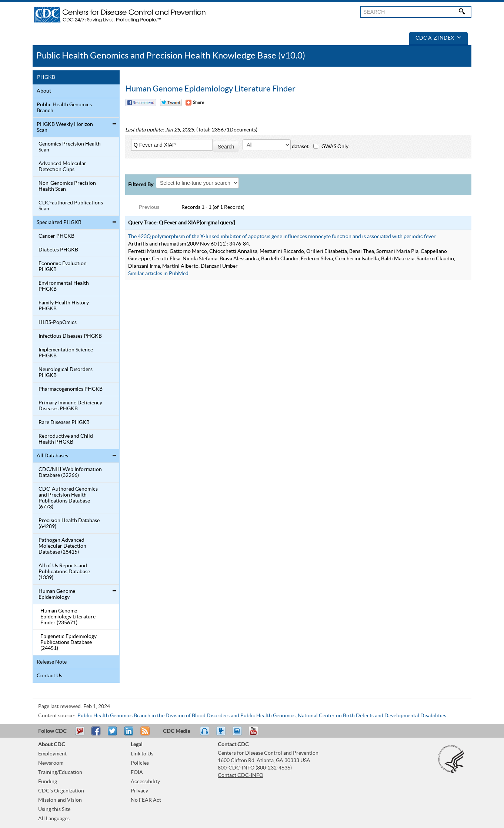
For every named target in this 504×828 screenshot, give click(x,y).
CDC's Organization (61, 791)
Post (128, 734)
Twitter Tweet (171, 103)
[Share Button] (195, 103)
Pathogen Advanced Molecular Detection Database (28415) (62, 546)
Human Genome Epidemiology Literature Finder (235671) (68, 617)
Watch (222, 734)
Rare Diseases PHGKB (64, 423)
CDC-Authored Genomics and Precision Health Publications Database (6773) (68, 498)
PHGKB (46, 77)
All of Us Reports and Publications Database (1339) (64, 572)
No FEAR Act (146, 800)
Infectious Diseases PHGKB (70, 336)
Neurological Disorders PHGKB (66, 373)
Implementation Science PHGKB (66, 353)
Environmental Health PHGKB (64, 286)
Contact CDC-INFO (241, 775)
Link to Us (142, 754)
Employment (52, 754)
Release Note (52, 662)
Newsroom (51, 763)
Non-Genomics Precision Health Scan (67, 186)
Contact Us (49, 676)
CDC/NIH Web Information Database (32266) (70, 473)
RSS (144, 734)
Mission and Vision (60, 800)
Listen (205, 734)
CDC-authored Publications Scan (71, 206)
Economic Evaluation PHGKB (63, 267)
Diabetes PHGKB (58, 250)
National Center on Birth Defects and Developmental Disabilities (372, 716)
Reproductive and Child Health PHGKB (66, 439)
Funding (48, 782)
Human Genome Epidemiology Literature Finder (210, 89)
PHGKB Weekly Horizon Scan (65, 127)
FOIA (137, 772)
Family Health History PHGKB (64, 306)
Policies (140, 763)
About (44, 91)
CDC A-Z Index (438, 38)
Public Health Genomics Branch (64, 108)
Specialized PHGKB (59, 223)
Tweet (113, 734)
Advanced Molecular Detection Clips (62, 167)
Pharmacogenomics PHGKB (71, 389)
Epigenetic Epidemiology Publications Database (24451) (69, 642)
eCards (239, 734)
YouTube (257, 734)
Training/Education (60, 772)
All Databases (52, 456)
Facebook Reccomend (141, 103)
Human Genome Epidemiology (57, 594)
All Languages (54, 819)
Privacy (139, 791)
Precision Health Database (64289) (69, 524)
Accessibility (145, 782)
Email (80, 734)
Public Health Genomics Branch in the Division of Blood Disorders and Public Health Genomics (186, 716)
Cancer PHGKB (56, 236)
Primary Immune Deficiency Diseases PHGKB (70, 406)
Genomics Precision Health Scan (70, 147)
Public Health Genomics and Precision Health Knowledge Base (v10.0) (171, 56)
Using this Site (54, 809)
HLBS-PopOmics (58, 323)
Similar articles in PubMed (158, 274)
